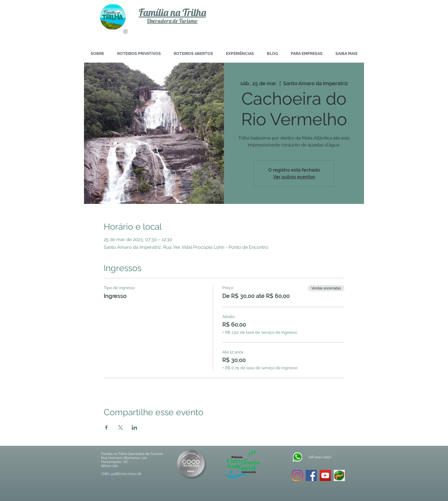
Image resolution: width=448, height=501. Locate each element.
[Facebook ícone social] (311, 475)
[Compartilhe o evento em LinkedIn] (134, 428)
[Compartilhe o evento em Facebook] (106, 428)
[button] (346, 54)
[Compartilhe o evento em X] (120, 428)
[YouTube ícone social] (325, 475)
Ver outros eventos (294, 177)
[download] (339, 475)
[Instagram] (297, 475)
